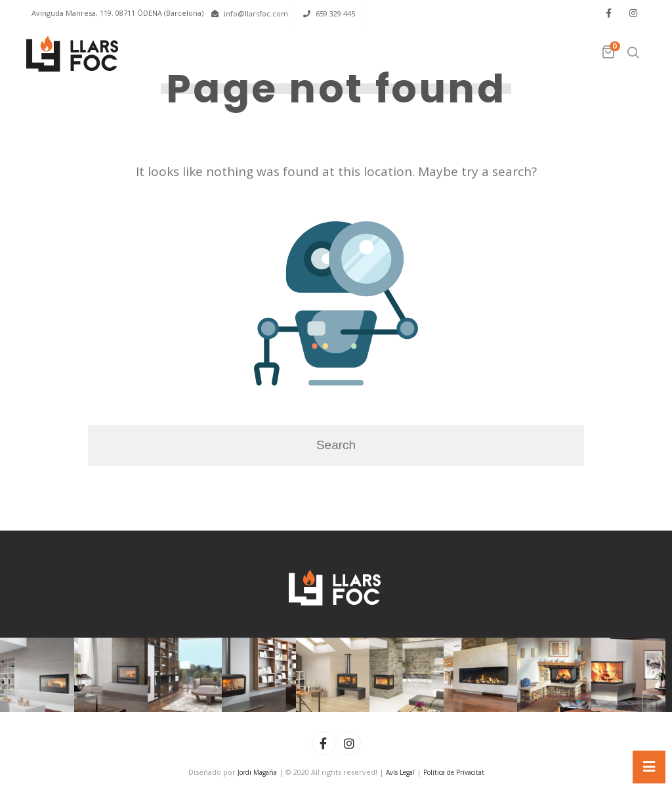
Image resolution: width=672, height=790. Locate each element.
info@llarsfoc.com (256, 13)
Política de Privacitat (454, 772)
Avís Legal (400, 772)
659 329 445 (335, 13)
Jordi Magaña (257, 772)
